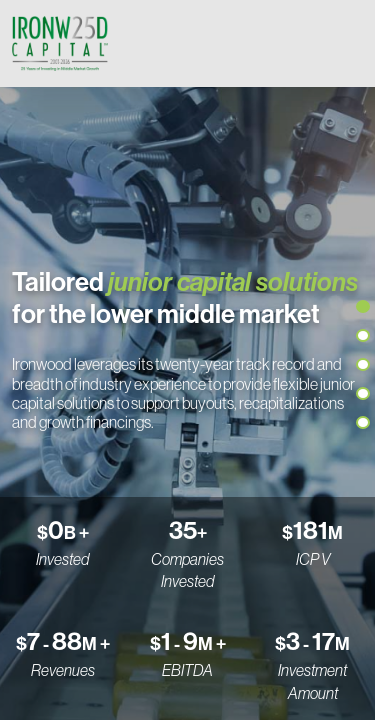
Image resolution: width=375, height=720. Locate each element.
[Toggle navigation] (343, 43)
